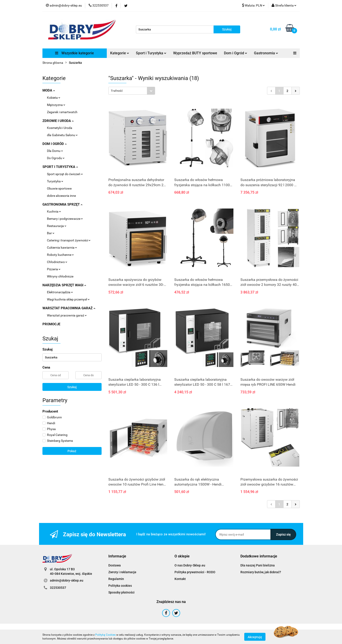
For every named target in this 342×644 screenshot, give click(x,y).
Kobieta (54, 98)
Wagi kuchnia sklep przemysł (68, 299)
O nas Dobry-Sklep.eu (190, 565)
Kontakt (180, 579)
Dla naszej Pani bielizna (258, 565)
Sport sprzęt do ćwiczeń (65, 174)
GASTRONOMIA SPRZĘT (62, 204)
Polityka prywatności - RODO (195, 572)
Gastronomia (266, 53)
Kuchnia (54, 211)
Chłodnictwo (57, 262)
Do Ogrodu (56, 158)
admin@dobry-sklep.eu (67, 580)
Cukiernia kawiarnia (62, 248)
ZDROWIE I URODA (58, 121)
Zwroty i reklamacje (122, 572)
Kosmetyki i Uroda (60, 128)
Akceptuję (255, 637)
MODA (49, 90)
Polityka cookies (120, 586)
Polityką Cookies (105, 635)
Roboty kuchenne (60, 255)
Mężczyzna (56, 105)
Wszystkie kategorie (74, 53)
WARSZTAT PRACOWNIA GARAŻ (69, 308)
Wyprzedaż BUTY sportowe (195, 53)
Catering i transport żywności (69, 240)
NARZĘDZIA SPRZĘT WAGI (64, 285)
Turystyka (55, 181)
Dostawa (115, 565)
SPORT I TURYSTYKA (60, 167)
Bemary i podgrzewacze (65, 219)
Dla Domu (55, 151)
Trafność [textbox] (117, 91)
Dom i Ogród (236, 53)
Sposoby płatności (121, 592)
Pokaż (72, 451)
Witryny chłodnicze (60, 276)
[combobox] (132, 91)
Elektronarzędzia (60, 292)
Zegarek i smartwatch (62, 112)
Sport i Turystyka (151, 53)
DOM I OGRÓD (55, 144)
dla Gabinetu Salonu (62, 135)
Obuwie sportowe (59, 188)
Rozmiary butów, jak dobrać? (261, 572)
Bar (51, 233)
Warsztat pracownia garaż (67, 315)
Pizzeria (54, 269)
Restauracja (57, 226)
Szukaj (72, 387)
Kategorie (120, 53)
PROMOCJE (51, 324)
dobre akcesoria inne (61, 196)
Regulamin (116, 579)
